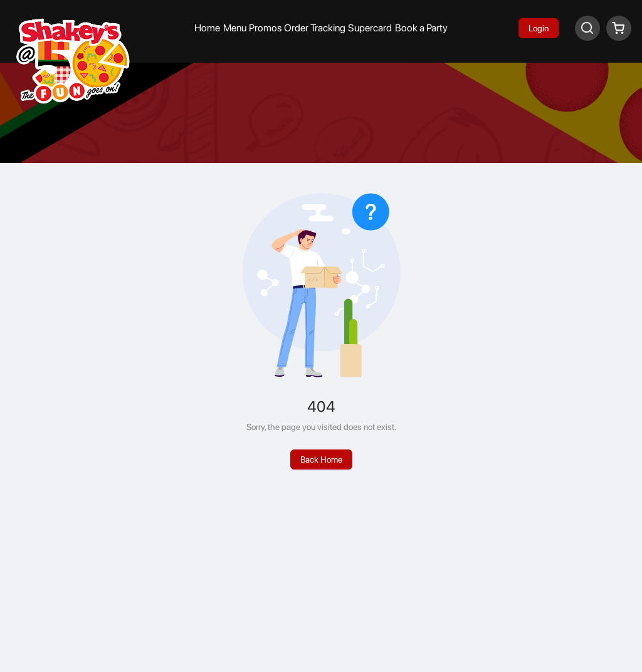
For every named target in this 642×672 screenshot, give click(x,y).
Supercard (370, 28)
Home (207, 28)
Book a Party (421, 28)
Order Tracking (315, 28)
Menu (235, 28)
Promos (265, 28)
